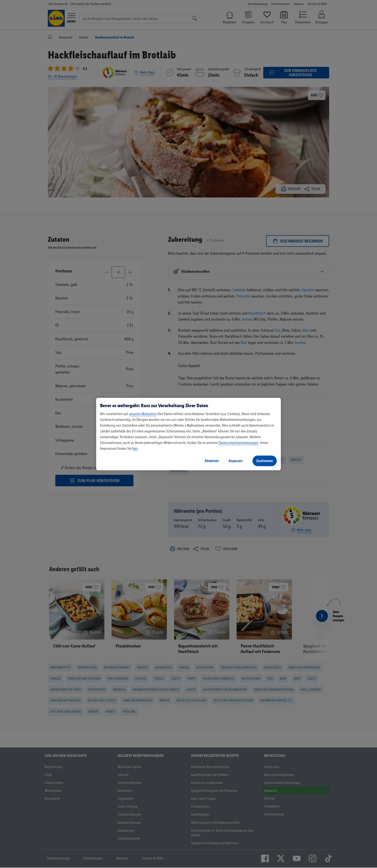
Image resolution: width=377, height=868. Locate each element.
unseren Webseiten (143, 414)
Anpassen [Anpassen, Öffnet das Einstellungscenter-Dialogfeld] (236, 461)
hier (135, 448)
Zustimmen (265, 461)
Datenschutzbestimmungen (239, 443)
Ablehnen (212, 461)
